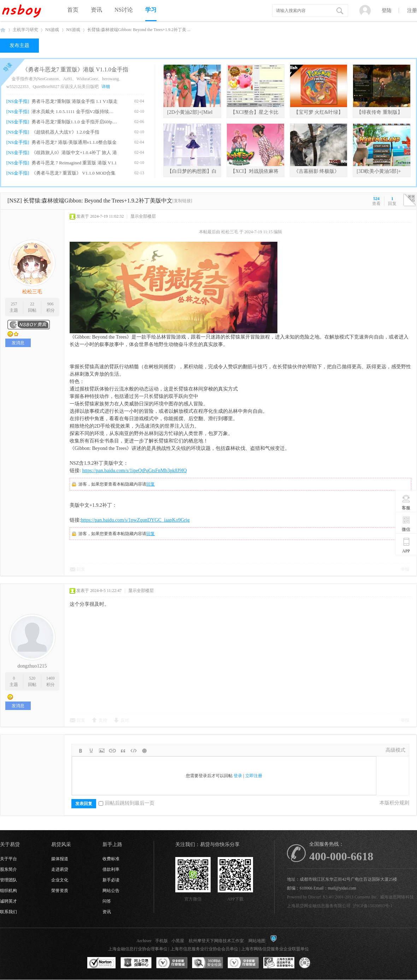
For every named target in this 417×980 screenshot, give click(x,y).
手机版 (161, 941)
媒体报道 (60, 859)
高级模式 (395, 750)
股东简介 (8, 869)
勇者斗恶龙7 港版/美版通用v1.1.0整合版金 (74, 142)
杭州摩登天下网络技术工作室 (216, 941)
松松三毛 (32, 292)
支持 (103, 720)
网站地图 (257, 941)
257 (14, 304)
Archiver (144, 941)
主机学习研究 (25, 30)
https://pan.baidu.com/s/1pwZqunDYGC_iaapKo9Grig (135, 520)
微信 (406, 524)
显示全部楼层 (143, 216)
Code (134, 751)
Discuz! (315, 897)
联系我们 (8, 912)
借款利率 (111, 869)
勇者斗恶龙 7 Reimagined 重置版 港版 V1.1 (74, 163)
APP (406, 545)
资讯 (96, 10)
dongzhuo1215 (32, 666)
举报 (405, 569)
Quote (123, 751)
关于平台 (8, 859)
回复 (151, 484)
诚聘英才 (8, 901)
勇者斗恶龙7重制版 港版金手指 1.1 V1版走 (74, 101)
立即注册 (254, 776)
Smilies (144, 751)
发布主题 (19, 45)
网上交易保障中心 (136, 963)
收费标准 (111, 859)
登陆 (387, 10)
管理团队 (8, 880)
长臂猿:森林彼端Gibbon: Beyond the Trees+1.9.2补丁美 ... (139, 30)
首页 (73, 10)
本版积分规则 (394, 803)
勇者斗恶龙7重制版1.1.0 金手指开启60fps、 (75, 122)
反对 (125, 720)
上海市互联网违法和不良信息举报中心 (279, 963)
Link (112, 751)
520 (32, 678)
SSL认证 (102, 963)
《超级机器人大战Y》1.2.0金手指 (65, 132)
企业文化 (60, 880)
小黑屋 (178, 941)
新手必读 (111, 880)
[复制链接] (182, 201)
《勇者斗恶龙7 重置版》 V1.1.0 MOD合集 (74, 173)
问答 (107, 901)
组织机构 (8, 891)
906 (51, 304)
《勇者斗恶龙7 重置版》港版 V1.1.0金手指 (75, 69)
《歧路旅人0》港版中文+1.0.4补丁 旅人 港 (74, 152)
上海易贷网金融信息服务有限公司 (319, 906)
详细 (106, 87)
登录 (238, 776)
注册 (412, 10)
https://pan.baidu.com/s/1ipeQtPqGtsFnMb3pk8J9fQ (134, 471)
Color (91, 751)
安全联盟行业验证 (172, 963)
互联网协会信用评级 (315, 963)
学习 (151, 10)
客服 (406, 502)
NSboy (3, 30)
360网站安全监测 (207, 963)
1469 (51, 678)
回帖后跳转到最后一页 (127, 803)
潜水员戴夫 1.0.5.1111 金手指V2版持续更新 (75, 112)
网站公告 (111, 891)
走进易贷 (60, 869)
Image (102, 751)
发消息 (18, 343)
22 (32, 304)
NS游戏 (52, 30)
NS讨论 (124, 10)
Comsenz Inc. (366, 897)
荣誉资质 (60, 891)
